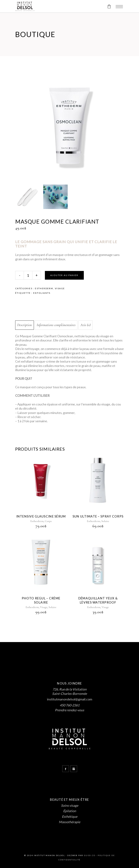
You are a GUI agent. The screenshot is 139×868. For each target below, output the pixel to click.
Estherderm (44, 288)
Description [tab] (25, 325)
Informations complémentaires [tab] (56, 325)
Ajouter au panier (64, 275)
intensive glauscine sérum (41, 516)
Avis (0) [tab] (85, 325)
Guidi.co (90, 855)
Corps (48, 521)
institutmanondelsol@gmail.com (70, 699)
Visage (60, 288)
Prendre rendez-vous (69, 710)
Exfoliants (42, 293)
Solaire (105, 521)
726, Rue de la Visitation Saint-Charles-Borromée (69, 691)
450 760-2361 (70, 705)
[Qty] (28, 275)
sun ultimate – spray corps (98, 516)
